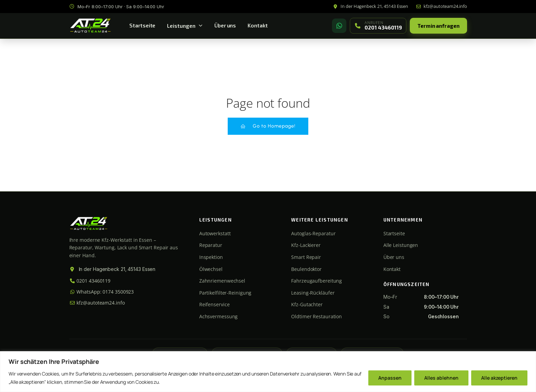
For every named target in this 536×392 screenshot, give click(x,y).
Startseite (142, 25)
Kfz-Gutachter (307, 304)
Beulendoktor (306, 269)
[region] (268, 372)
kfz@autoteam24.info (97, 303)
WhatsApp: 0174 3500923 (102, 292)
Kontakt (258, 25)
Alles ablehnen (441, 378)
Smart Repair (306, 257)
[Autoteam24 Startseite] (91, 26)
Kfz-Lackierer (306, 245)
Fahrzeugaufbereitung (317, 281)
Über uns (225, 25)
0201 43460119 (90, 281)
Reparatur (211, 245)
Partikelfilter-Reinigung (225, 293)
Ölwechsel (211, 269)
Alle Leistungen (401, 245)
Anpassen (390, 378)
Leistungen (185, 26)
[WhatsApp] (339, 26)
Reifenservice (215, 304)
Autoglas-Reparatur (313, 233)
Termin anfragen (438, 26)
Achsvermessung (219, 316)
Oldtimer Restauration (317, 316)
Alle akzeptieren (499, 378)
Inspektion (211, 257)
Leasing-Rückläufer (313, 293)
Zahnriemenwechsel (222, 281)
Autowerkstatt (215, 233)
